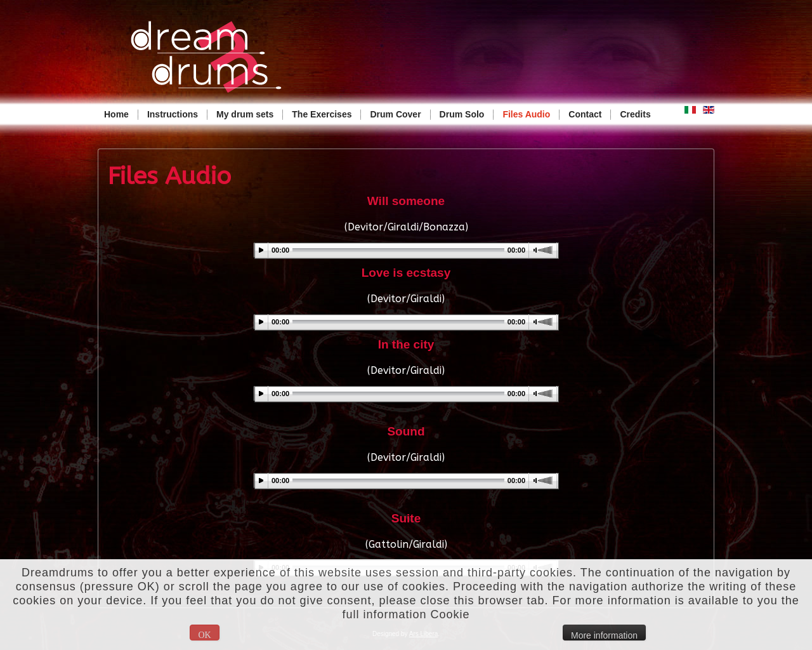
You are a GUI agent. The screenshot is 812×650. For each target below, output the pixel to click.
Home (116, 114)
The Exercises (322, 114)
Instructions (173, 114)
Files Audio (526, 114)
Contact (585, 114)
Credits (635, 114)
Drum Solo (462, 114)
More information (604, 635)
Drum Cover (395, 114)
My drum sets (245, 114)
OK (204, 635)
